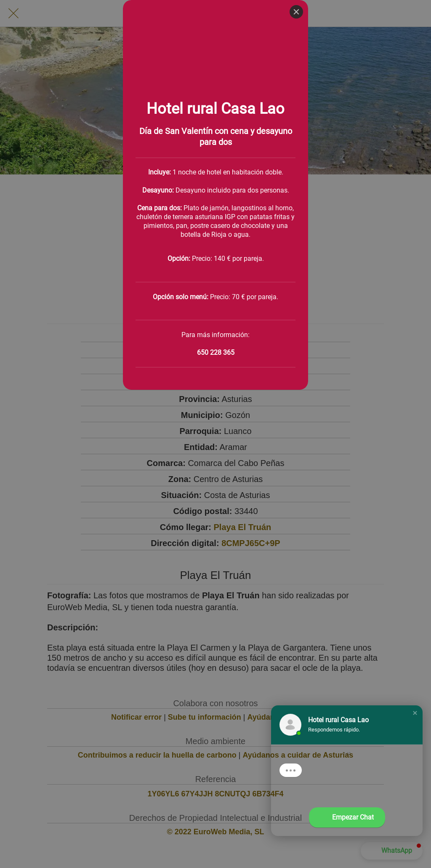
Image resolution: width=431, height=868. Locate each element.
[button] (415, 713)
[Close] (296, 12)
